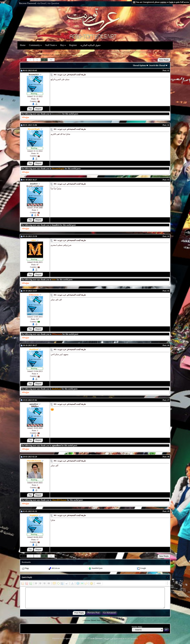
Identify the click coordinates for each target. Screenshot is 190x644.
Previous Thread (90, 620)
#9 (168, 511)
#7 (168, 400)
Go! (51, 60)
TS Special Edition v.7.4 (72, 638)
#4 (168, 236)
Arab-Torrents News (63, 55)
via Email (42, 3)
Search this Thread (158, 65)
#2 (168, 125)
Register (73, 45)
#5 (168, 291)
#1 (168, 70)
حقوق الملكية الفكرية (91, 45)
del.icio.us (56, 568)
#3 (168, 180)
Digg (27, 568)
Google (143, 568)
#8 (168, 457)
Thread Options (141, 65)
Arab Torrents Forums (32, 55)
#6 (168, 345)
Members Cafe (48, 55)
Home (23, 45)
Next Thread (102, 620)
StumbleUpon (97, 568)
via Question (53, 3)
